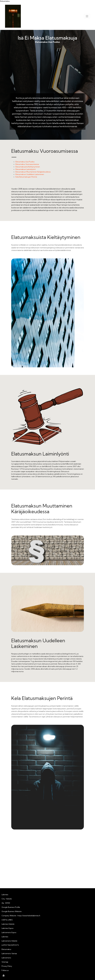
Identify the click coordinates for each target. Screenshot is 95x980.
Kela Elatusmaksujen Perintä (26, 177)
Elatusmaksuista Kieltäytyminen (28, 167)
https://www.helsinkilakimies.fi (29, 916)
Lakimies (5, 937)
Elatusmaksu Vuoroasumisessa (27, 164)
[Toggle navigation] (87, 16)
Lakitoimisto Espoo (9, 932)
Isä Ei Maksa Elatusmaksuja (47, 38)
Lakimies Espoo (8, 928)
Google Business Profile (11, 907)
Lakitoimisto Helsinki (9, 941)
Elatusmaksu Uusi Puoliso (48, 72)
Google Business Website (12, 911)
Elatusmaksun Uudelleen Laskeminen (30, 174)
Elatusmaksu (6, 949)
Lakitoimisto (6, 958)
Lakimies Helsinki (8, 924)
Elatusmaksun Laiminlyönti (26, 169)
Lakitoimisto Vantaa (9, 953)
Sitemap (5, 962)
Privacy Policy (7, 966)
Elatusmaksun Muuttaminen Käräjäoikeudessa (33, 172)
